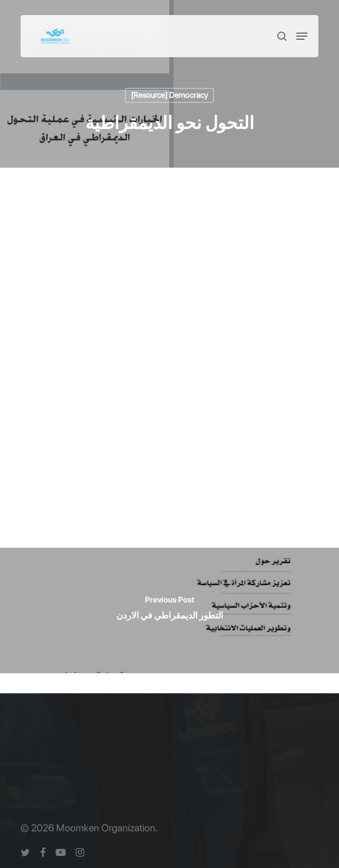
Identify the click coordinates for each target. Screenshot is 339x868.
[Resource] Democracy (169, 95)
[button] (302, 36)
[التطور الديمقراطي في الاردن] (169, 610)
